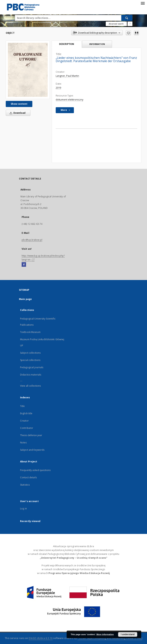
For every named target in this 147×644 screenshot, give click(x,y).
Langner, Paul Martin (67, 76)
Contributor (27, 428)
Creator (24, 421)
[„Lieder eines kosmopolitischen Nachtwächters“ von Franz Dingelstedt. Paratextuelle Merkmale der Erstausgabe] (28, 70)
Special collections (30, 360)
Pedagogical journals (32, 367)
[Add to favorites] (128, 33)
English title (26, 413)
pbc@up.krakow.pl (32, 240)
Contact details (28, 477)
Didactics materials (31, 375)
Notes (23, 443)
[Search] (127, 18)
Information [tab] (97, 44)
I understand (128, 634)
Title (22, 406)
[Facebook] (24, 265)
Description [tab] (67, 44)
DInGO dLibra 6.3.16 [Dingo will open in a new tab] (41, 638)
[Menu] (143, 3)
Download (17, 113)
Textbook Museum (30, 332)
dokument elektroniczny (69, 100)
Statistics (25, 485)
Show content (19, 104)
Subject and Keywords (32, 450)
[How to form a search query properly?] (130, 24)
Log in (23, 509)
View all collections (30, 386)
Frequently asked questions (35, 470)
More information (105, 634)
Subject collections (30, 353)
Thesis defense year (31, 435)
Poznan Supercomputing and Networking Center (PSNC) (110, 638)
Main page (25, 299)
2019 (58, 88)
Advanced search (116, 24)
